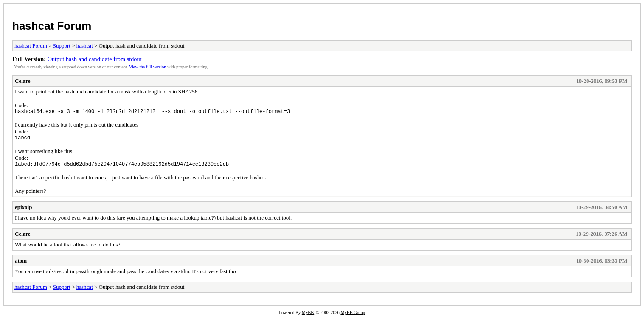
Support (62, 46)
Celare (23, 81)
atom (21, 264)
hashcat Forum (52, 26)
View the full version (148, 67)
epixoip (23, 211)
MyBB (308, 316)
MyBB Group (353, 316)
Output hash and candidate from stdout (95, 59)
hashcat (85, 46)
